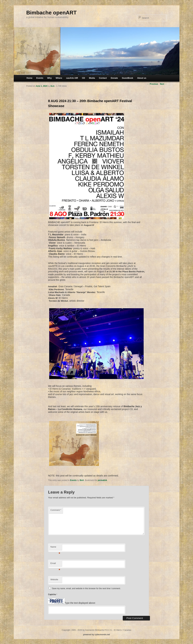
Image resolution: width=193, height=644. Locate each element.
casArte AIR (72, 78)
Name (55, 548)
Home (29, 78)
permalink (102, 480)
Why (49, 78)
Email (55, 564)
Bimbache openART (52, 13)
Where (59, 78)
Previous (153, 84)
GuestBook (128, 78)
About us (142, 78)
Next (163, 84)
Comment (56, 510)
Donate (114, 78)
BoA (82, 480)
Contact (103, 78)
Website (54, 579)
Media (92, 78)
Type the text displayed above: (80, 603)
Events (40, 78)
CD (83, 78)
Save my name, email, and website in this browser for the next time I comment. (86, 588)
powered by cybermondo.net (97, 635)
